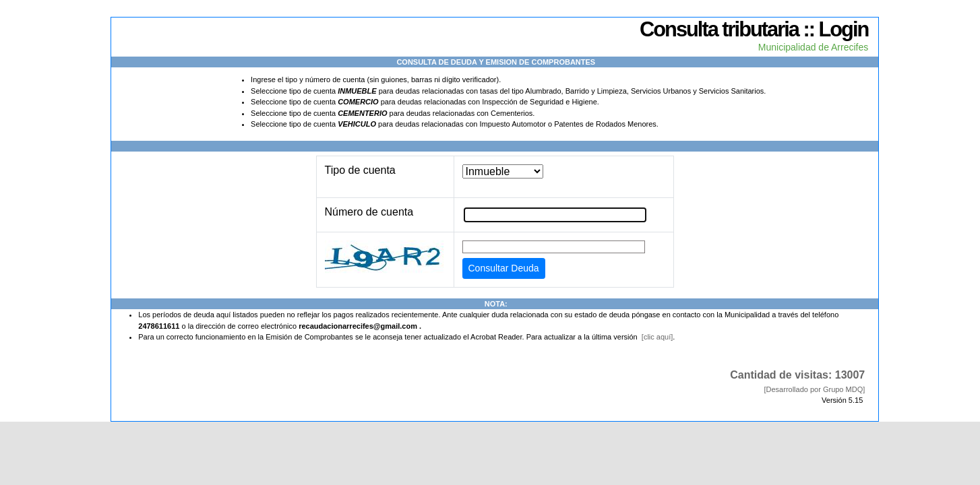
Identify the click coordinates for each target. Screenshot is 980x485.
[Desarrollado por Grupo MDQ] (814, 389)
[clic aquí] (657, 337)
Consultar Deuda (504, 268)
